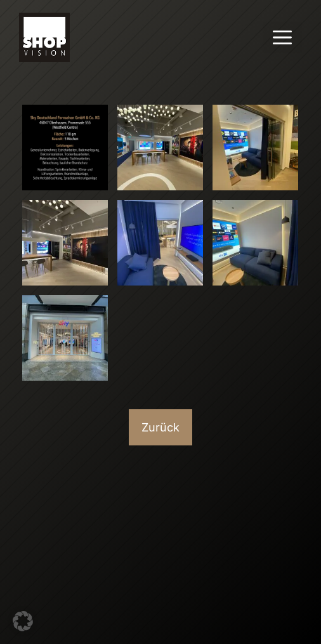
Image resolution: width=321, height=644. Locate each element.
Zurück (160, 427)
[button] (23, 621)
